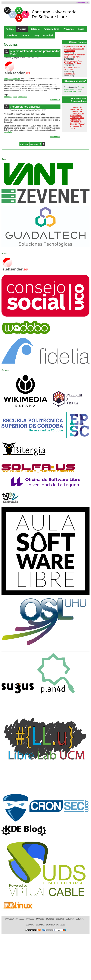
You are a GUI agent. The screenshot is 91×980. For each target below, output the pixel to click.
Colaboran (8, 650)
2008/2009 (30, 919)
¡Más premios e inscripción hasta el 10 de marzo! (74, 56)
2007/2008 (20, 919)
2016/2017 (51, 925)
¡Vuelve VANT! (70, 74)
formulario (8, 132)
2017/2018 (61, 925)
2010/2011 (50, 919)
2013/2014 (80, 919)
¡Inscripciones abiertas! (25, 107)
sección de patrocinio (72, 91)
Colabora (35, 29)
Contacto (26, 35)
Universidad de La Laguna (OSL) (77, 119)
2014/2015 (30, 925)
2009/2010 (40, 919)
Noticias (22, 29)
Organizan (8, 461)
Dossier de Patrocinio (74, 88)
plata (15, 97)
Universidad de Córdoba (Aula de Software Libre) (77, 114)
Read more (55, 100)
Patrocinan (8, 152)
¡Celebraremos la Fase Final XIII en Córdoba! (73, 62)
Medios (6, 789)
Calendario (11, 35)
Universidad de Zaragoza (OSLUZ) (77, 123)
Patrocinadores (51, 29)
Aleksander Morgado (12, 79)
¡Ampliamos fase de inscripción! (72, 68)
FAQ (37, 35)
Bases (81, 29)
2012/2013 (70, 919)
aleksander (23, 97)
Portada (10, 29)
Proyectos (69, 29)
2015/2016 (40, 925)
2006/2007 (10, 919)
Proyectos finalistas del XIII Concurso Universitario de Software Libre (75, 49)
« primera (24, 144)
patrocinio (8, 97)
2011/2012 (60, 919)
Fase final (48, 35)
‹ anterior (34, 144)
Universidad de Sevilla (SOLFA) (76, 108)
